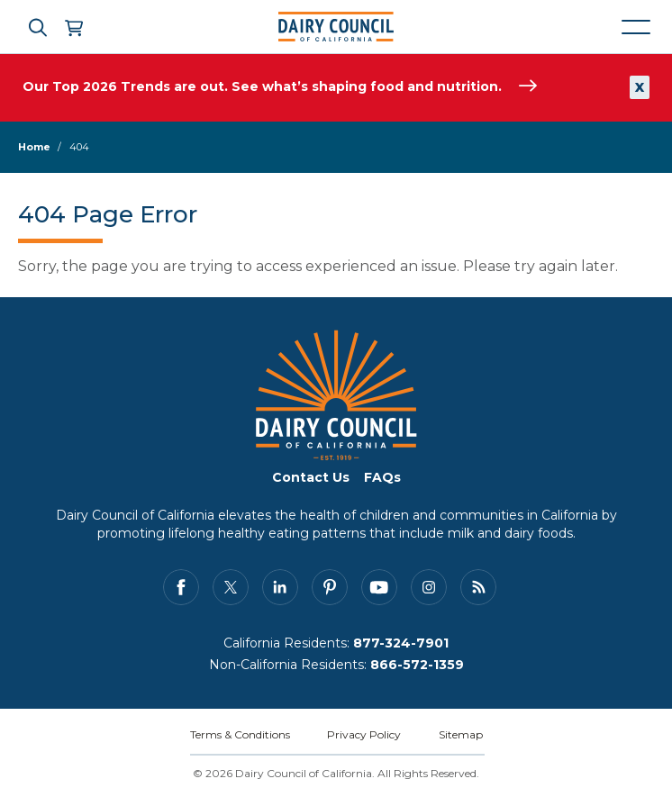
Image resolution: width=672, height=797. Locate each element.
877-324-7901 (401, 643)
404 (79, 147)
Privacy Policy (364, 734)
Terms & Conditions (240, 734)
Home (34, 147)
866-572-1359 (417, 665)
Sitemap (461, 734)
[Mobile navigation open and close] (636, 27)
